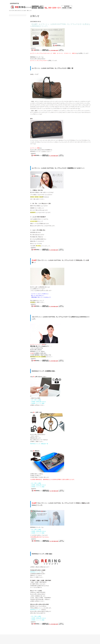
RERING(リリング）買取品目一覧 (39, 444)
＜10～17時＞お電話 (36, 400)
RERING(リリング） (36, 572)
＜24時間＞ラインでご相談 (37, 403)
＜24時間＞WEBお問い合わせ (38, 402)
